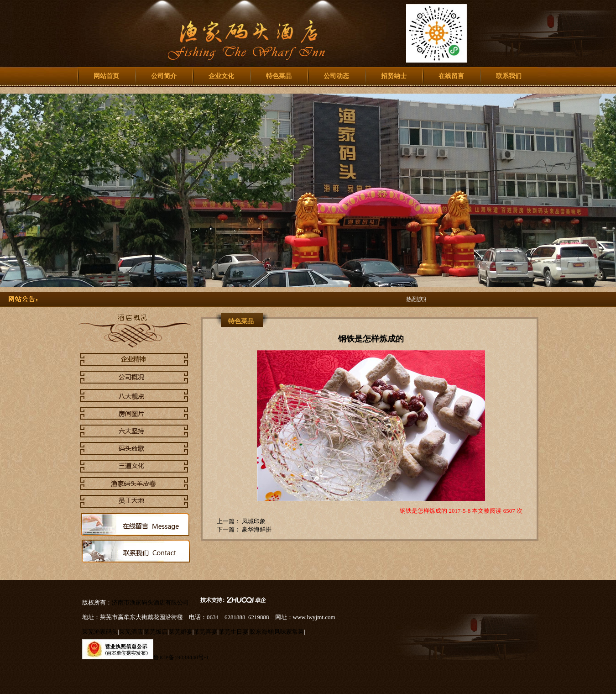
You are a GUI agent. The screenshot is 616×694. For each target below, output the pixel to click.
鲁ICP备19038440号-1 (181, 657)
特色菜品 (279, 76)
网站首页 (106, 76)
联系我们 (509, 76)
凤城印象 (253, 521)
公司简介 (164, 76)
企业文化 (221, 76)
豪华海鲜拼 (256, 529)
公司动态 (336, 76)
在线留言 (451, 76)
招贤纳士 (394, 76)
